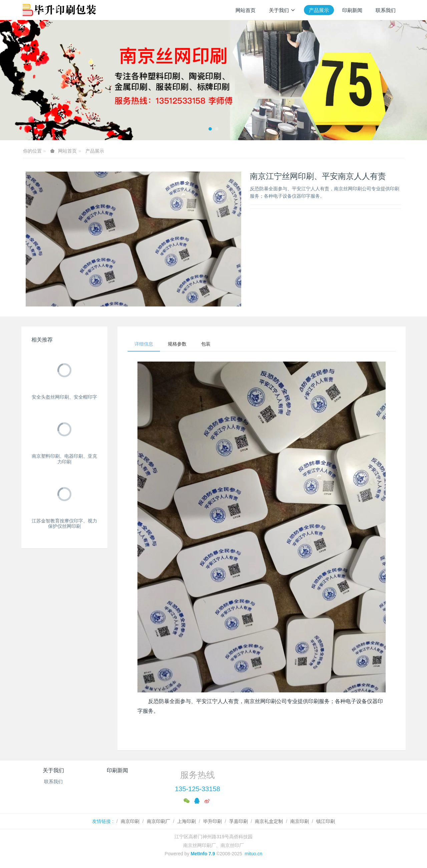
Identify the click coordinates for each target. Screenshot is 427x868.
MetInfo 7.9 (203, 854)
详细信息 (144, 344)
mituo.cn (253, 854)
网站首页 (246, 10)
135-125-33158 (197, 789)
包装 (206, 344)
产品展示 (95, 151)
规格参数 (177, 344)
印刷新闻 (117, 770)
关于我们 (53, 770)
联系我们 (53, 782)
